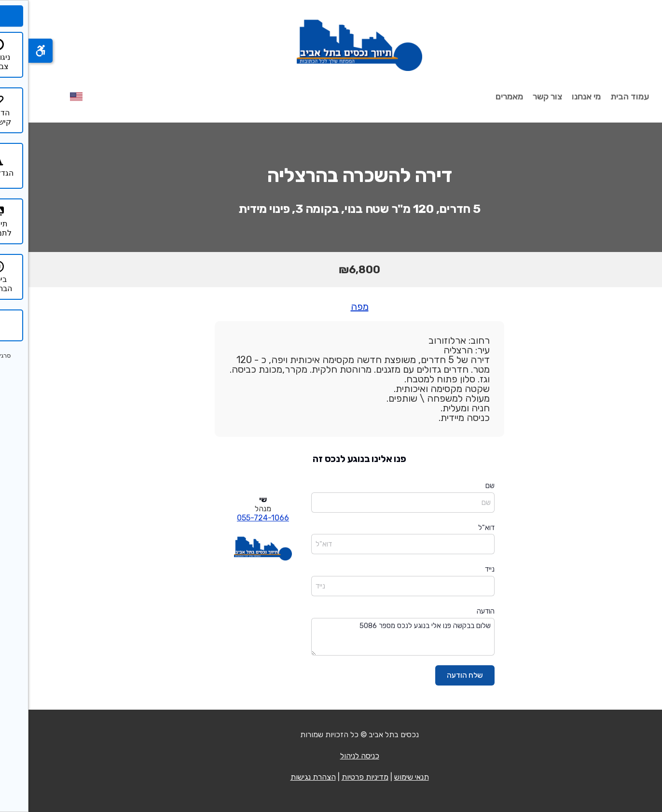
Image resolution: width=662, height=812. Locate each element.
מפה (331, 307)
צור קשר (519, 97)
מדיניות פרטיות (337, 777)
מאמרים (481, 97)
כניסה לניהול (331, 756)
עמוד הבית (601, 97)
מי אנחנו (558, 97)
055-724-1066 (234, 518)
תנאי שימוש (383, 777)
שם (462, 486)
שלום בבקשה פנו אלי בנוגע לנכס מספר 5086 (374, 637)
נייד (461, 569)
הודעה (457, 611)
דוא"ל (458, 528)
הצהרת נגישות (285, 777)
